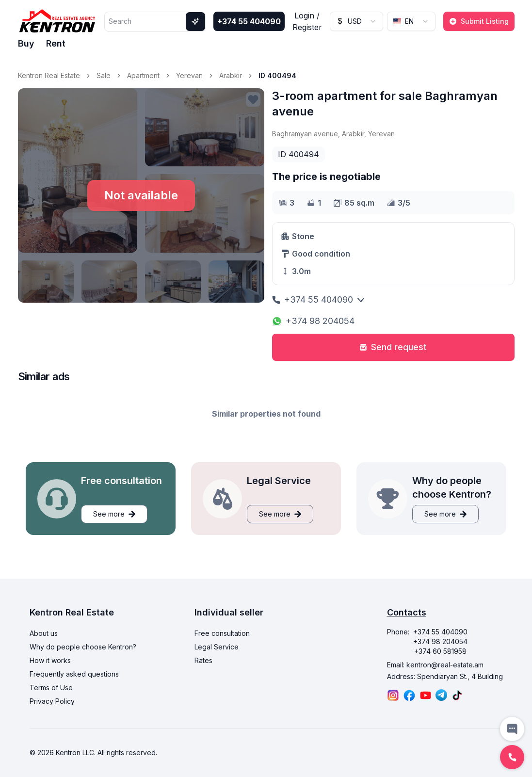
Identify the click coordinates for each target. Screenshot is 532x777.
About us (44, 633)
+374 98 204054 (313, 321)
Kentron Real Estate (49, 75)
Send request (393, 347)
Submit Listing (479, 21)
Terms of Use (51, 688)
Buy (26, 43)
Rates (203, 660)
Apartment (143, 75)
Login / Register (307, 21)
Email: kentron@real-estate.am (435, 665)
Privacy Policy (52, 701)
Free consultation (222, 633)
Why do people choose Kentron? (83, 647)
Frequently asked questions (74, 674)
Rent (56, 43)
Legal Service (217, 647)
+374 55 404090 (249, 21)
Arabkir (231, 75)
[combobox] (356, 21)
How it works (50, 660)
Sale (104, 75)
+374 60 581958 (440, 651)
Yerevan (189, 75)
